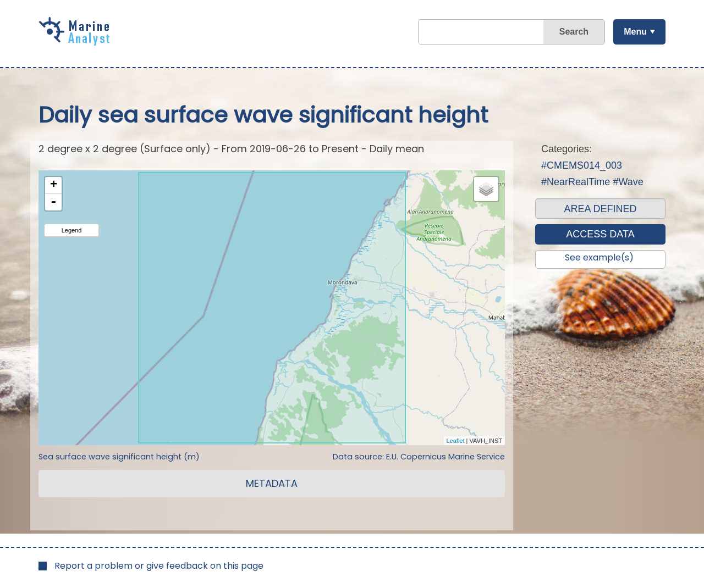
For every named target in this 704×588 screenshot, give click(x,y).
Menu (635, 32)
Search (574, 32)
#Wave (628, 182)
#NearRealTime (576, 182)
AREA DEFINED (600, 209)
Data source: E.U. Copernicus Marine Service (419, 457)
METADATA (272, 483)
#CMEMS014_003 (582, 165)
